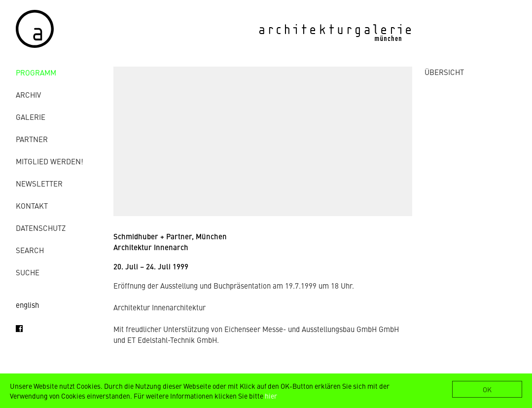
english (27, 305)
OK (487, 389)
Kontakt (32, 205)
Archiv (28, 94)
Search (30, 250)
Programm (36, 72)
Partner (32, 139)
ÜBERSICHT (444, 72)
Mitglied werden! (50, 161)
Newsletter (39, 183)
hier (271, 396)
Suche (28, 272)
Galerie (31, 117)
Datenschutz (41, 228)
